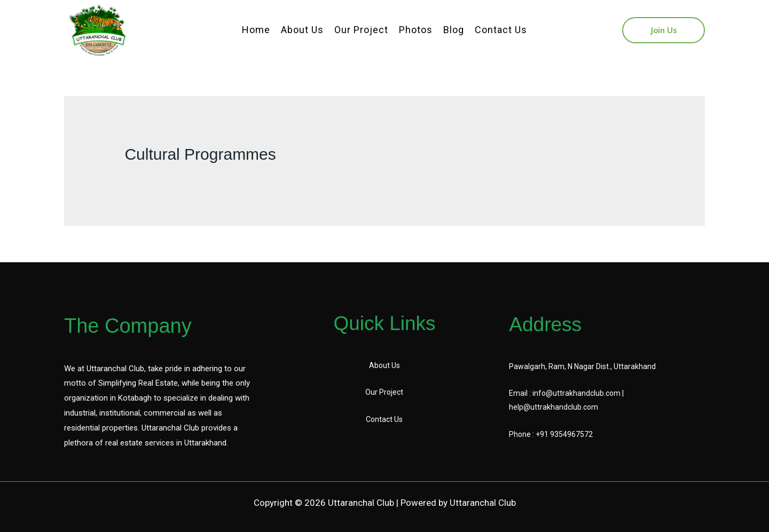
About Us (302, 30)
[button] (664, 30)
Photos (416, 30)
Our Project (361, 30)
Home (256, 30)
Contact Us (501, 30)
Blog (454, 30)
